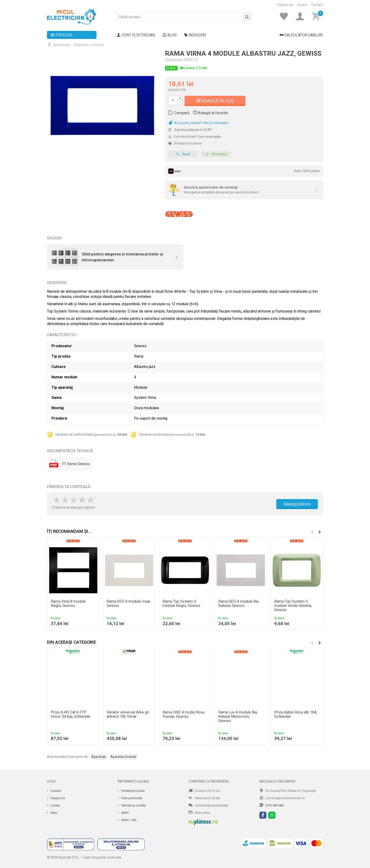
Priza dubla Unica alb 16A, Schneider (296, 714)
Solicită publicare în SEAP (190, 130)
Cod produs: (174, 60)
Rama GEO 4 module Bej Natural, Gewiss (238, 604)
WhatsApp (216, 154)
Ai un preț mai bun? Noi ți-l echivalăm (199, 123)
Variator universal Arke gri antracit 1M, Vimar (128, 714)
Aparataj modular (89, 45)
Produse (62, 35)
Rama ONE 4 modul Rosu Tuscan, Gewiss (184, 714)
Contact (317, 5)
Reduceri (195, 35)
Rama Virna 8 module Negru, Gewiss (68, 604)
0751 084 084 (274, 805)
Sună (183, 154)
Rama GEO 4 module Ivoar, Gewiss (129, 604)
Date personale (131, 798)
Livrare (302, 5)
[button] (320, 532)
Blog (170, 35)
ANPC (125, 813)
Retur (54, 813)
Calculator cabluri (301, 35)
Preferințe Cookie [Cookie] (133, 791)
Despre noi (285, 5)
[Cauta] (247, 17)
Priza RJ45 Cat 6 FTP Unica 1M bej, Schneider (71, 714)
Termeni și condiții (133, 805)
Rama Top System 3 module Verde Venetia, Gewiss (293, 606)
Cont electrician (136, 35)
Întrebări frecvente (185, 143)
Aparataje (61, 45)
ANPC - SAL (129, 820)
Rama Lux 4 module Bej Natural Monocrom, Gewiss (238, 717)
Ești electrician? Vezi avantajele (195, 137)
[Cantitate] (173, 100)
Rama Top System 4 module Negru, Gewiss (181, 604)
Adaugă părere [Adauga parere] (297, 504)
